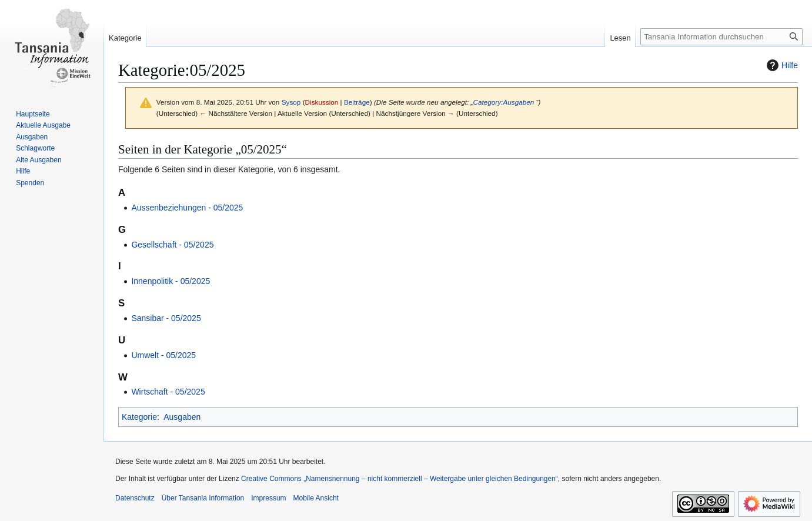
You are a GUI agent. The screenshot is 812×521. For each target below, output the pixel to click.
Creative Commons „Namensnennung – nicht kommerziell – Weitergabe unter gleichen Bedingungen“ (400, 479)
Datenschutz (135, 498)
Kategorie (139, 417)
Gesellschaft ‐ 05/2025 (172, 245)
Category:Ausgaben (503, 102)
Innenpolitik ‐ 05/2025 (171, 281)
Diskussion (322, 102)
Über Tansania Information (203, 498)
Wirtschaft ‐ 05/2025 (168, 392)
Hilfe (781, 65)
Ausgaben (182, 417)
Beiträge (357, 102)
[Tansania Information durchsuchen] (721, 37)
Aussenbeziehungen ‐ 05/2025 (187, 208)
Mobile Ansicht (316, 498)
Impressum (268, 498)
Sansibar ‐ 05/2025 (166, 318)
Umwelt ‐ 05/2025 (163, 355)
